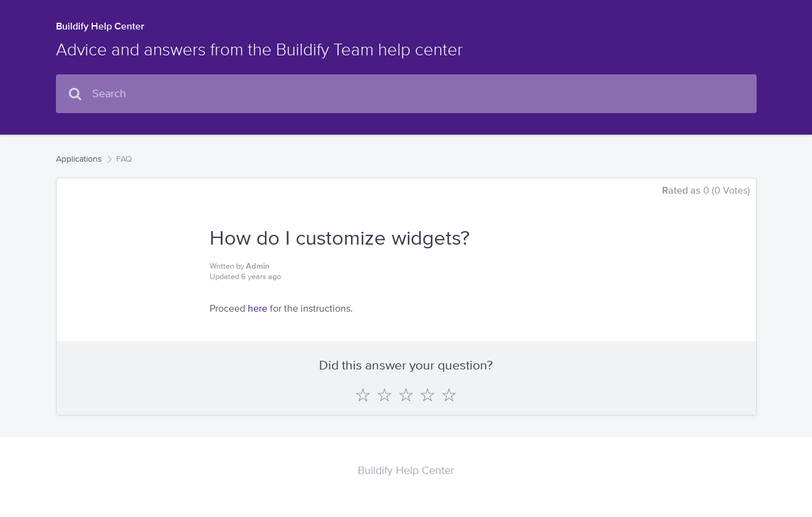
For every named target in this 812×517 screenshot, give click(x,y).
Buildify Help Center (100, 26)
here (258, 308)
